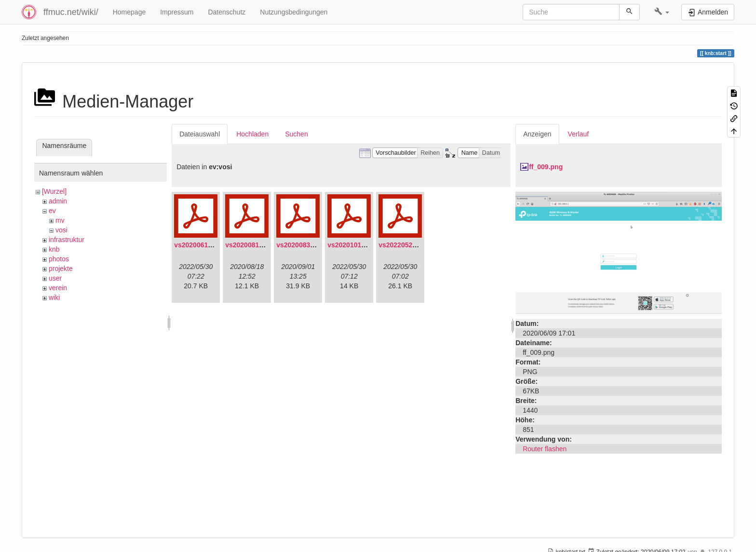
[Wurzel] (54, 191)
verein (58, 288)
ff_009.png (546, 167)
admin (58, 201)
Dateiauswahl (200, 134)
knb (54, 249)
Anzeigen (537, 134)
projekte (61, 269)
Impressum (177, 12)
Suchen (296, 134)
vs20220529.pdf (404, 245)
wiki (54, 297)
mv (60, 220)
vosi (61, 230)
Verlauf (579, 134)
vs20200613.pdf (199, 245)
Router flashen (545, 449)
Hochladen (252, 134)
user (55, 278)
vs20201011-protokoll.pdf (368, 245)
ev (52, 211)
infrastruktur (67, 240)
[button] (662, 12)
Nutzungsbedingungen (294, 12)
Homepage (129, 12)
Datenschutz (227, 12)
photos (59, 259)
